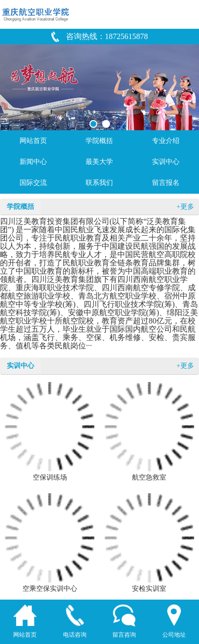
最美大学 (99, 162)
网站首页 (33, 141)
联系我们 (99, 183)
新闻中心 (33, 162)
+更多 (185, 207)
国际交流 (33, 183)
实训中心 (166, 162)
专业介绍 (166, 141)
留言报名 (166, 183)
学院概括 (99, 141)
